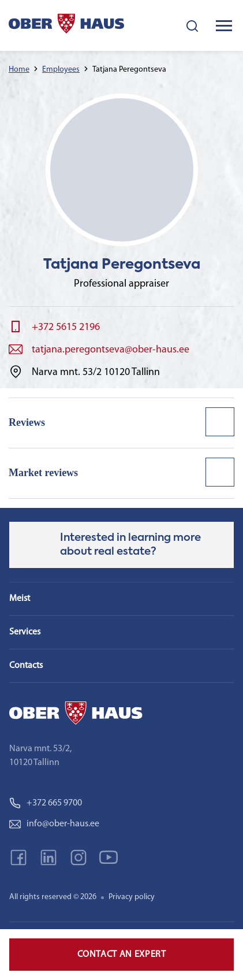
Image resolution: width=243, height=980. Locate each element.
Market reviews (43, 473)
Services (25, 632)
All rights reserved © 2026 (53, 897)
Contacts (26, 666)
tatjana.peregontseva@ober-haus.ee (111, 350)
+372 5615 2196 (66, 327)
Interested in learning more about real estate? (130, 545)
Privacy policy (132, 897)
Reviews (27, 422)
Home (19, 70)
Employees (61, 70)
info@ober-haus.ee (54, 824)
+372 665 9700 (46, 803)
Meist (20, 599)
